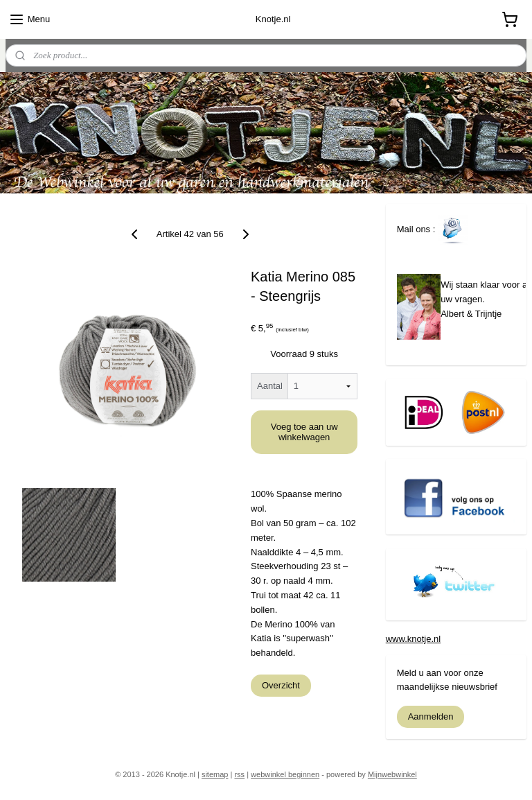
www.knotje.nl (413, 639)
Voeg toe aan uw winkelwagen (304, 432)
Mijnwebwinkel (392, 774)
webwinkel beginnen (285, 774)
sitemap (215, 774)
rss (239, 774)
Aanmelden (431, 716)
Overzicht (281, 685)
